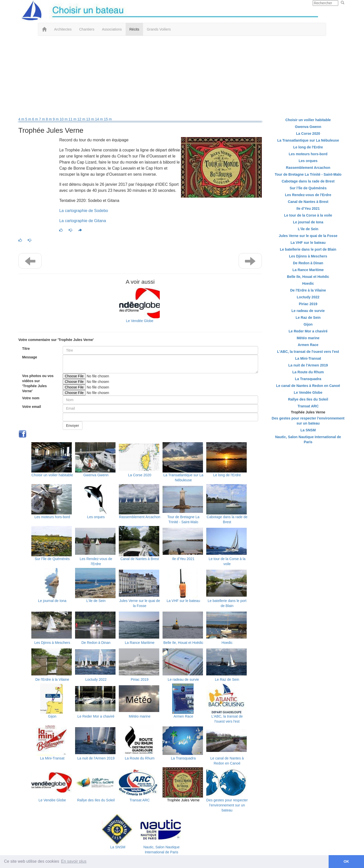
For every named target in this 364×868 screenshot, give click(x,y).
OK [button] (346, 861)
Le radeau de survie (183, 679)
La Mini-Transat (52, 758)
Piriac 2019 (140, 679)
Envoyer (72, 426)
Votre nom (31, 398)
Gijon (52, 716)
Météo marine (140, 716)
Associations (112, 29)
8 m (49, 119)
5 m (29, 119)
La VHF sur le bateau (183, 601)
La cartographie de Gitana (83, 221)
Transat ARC (140, 800)
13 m (91, 119)
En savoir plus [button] (74, 861)
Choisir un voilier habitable (52, 475)
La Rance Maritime (140, 643)
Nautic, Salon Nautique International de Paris (308, 439)
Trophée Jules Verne (183, 800)
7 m (42, 119)
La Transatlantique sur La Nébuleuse (308, 140)
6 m (36, 119)
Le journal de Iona (52, 601)
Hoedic (227, 643)
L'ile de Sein (96, 601)
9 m (56, 119)
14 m (99, 119)
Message (30, 357)
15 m (108, 119)
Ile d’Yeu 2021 (183, 559)
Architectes (63, 29)
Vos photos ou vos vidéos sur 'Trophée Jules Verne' (38, 383)
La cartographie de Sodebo (84, 211)
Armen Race (183, 716)
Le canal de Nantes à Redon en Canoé (308, 386)
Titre (26, 349)
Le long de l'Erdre (227, 475)
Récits (134, 29)
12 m (82, 119)
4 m (22, 119)
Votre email (32, 407)
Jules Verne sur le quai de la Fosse (308, 236)
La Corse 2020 (140, 475)
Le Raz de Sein (227, 679)
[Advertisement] (182, 76)
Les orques (96, 517)
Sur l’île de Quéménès (52, 559)
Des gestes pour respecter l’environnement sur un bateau (227, 805)
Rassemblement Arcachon (140, 517)
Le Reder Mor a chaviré (96, 716)
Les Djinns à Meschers (52, 643)
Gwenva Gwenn (96, 475)
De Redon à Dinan (96, 643)
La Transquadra (183, 758)
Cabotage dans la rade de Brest (308, 181)
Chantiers (87, 29)
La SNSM (118, 847)
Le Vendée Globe (140, 321)
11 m (73, 119)
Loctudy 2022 (96, 679)
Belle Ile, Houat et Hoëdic (183, 643)
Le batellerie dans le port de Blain (308, 249)
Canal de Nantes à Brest (140, 559)
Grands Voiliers (159, 29)
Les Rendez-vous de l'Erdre (308, 195)
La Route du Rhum (140, 758)
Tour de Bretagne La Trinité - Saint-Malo (308, 174)
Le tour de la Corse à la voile (308, 215)
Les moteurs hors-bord (52, 517)
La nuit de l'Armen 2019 (96, 758)
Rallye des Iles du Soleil (96, 800)
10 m (64, 119)
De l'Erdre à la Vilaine (52, 679)
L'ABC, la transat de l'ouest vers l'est (308, 352)
